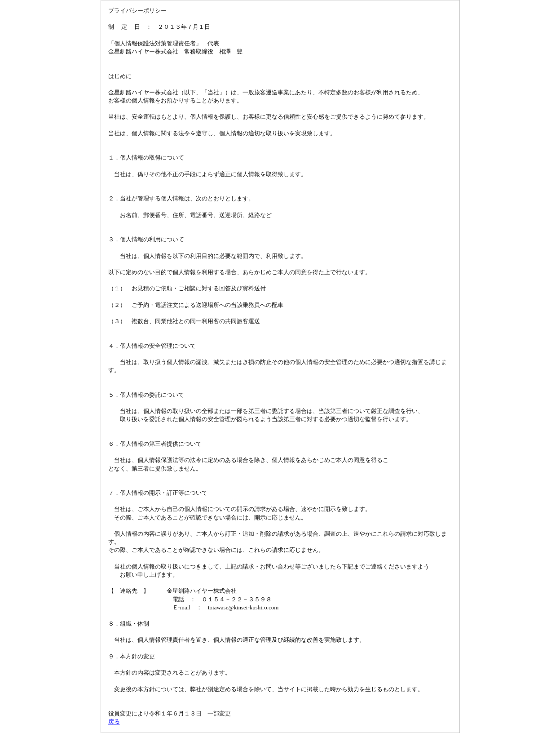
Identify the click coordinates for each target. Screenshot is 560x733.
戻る (114, 722)
